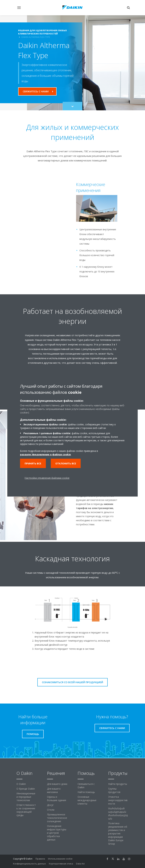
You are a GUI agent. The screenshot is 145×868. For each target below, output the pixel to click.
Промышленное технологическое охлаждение (57, 818)
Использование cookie (60, 859)
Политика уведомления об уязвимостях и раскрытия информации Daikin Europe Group (118, 833)
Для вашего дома (57, 784)
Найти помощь (86, 792)
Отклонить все (66, 463)
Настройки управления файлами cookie (47, 478)
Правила (40, 859)
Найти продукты (118, 784)
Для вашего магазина (54, 790)
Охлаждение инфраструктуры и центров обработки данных (57, 833)
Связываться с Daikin (86, 786)
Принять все (33, 463)
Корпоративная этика (61, 864)
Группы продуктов (114, 790)
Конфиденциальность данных (29, 864)
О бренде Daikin (26, 789)
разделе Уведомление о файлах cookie (45, 454)
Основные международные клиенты (87, 800)
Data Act (80, 864)
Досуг (50, 805)
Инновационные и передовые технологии (26, 797)
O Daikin (21, 784)
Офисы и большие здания (57, 798)
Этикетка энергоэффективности (118, 800)
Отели (51, 810)
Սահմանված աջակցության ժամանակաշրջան (118, 813)
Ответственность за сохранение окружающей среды (26, 810)
